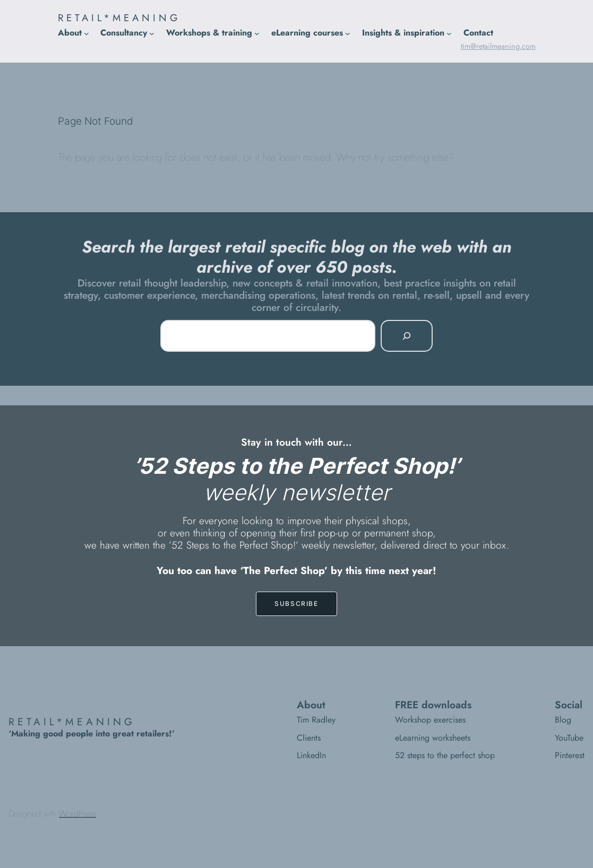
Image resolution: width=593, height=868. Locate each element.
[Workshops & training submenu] (257, 33)
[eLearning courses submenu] (348, 33)
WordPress (78, 814)
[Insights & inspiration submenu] (449, 33)
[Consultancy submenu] (152, 33)
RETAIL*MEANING (119, 18)
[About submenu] (87, 33)
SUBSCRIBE (296, 604)
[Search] (407, 336)
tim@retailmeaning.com (498, 46)
